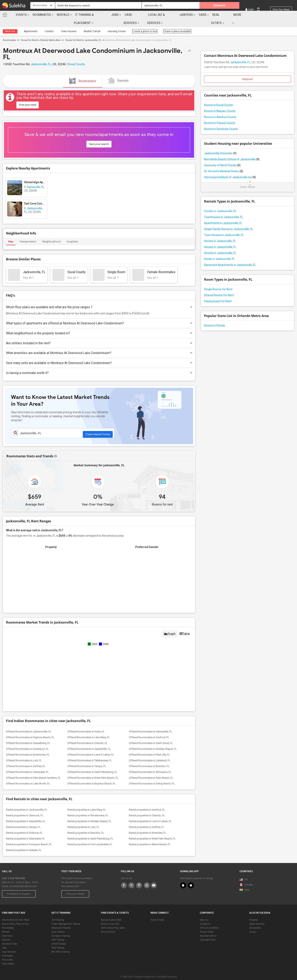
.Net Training (58, 912)
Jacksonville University (220, 145)
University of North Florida (222, 157)
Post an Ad (7, 952)
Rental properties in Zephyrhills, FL (26, 813)
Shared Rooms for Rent (219, 287)
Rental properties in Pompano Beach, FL (29, 836)
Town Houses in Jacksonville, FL (224, 227)
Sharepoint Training (61, 920)
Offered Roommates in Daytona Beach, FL (30, 729)
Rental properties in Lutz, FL (83, 819)
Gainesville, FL (35, 179)
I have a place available (169, 23)
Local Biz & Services (170, 15)
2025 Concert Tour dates (113, 920)
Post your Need (75, 886)
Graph (170, 626)
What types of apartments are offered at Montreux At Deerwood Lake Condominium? (99, 315)
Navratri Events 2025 (111, 912)
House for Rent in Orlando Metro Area (40, 32)
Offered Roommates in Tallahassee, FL (90, 752)
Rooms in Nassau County (220, 103)
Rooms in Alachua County (220, 109)
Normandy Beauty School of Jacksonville (232, 151)
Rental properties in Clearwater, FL (25, 830)
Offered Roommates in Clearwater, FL (27, 764)
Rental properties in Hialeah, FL (24, 842)
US (244, 872)
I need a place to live (137, 23)
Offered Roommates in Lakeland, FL (150, 752)
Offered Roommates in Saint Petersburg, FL (92, 764)
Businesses (255, 920)
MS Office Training (60, 944)
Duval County (76, 56)
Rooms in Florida (214, 317)
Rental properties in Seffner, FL (147, 819)
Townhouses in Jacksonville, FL (223, 209)
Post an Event (108, 924)
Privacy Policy (207, 924)
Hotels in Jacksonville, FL (219, 251)
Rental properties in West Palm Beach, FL (152, 830)
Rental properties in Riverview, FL (148, 825)
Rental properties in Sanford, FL (147, 801)
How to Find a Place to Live (15, 916)
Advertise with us (208, 928)
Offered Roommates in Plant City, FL (149, 746)
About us (204, 912)
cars (215, 15)
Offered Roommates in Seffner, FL (26, 758)
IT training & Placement (90, 15)
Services (6, 932)
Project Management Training (66, 916)
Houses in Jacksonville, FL (220, 239)
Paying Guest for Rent (218, 293)
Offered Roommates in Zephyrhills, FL (89, 741)
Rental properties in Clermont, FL (25, 807)
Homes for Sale (10, 936)
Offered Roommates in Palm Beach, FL (151, 770)
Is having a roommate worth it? (99, 365)
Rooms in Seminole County (221, 121)
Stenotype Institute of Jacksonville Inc (230, 169)
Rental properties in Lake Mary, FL (87, 801)
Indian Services (257, 916)
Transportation (28, 233)
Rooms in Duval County (219, 97)
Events (18, 15)
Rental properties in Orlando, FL (147, 807)
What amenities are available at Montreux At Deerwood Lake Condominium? (99, 345)
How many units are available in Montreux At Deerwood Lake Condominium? (99, 355)
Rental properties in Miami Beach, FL (150, 836)
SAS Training (58, 940)
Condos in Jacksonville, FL (220, 203)
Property (254, 912)
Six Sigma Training (61, 928)
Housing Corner (110, 23)
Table (185, 626)
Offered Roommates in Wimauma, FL (150, 764)
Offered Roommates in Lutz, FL (24, 752)
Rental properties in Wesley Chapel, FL (89, 813)
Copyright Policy (208, 932)
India (245, 882)
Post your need (281, 6)
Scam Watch (8, 956)
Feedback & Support (19, 886)
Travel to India (157, 912)
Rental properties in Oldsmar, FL (24, 825)
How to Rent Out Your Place (16, 912)
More (254, 15)
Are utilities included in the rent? (99, 335)
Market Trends (87, 23)
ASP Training (58, 932)
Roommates (39, 15)
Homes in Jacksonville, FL (220, 233)
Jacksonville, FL (41, 56)
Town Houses (65, 23)
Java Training (58, 924)
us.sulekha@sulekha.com (23, 878)
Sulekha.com (6, 16)
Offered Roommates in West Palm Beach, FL (93, 770)
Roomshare (83, 73)
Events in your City (110, 916)
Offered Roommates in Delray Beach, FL (152, 775)
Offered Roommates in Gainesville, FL (150, 723)
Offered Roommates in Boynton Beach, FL (92, 775)
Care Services (138, 15)
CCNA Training (59, 936)
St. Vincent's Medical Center (224, 163)
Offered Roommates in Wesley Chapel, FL (153, 741)
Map (11, 233)
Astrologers (8, 948)
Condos (47, 23)
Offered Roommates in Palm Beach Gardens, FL (33, 770)
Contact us (205, 916)
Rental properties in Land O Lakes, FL (150, 813)
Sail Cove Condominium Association (35, 195)
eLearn (253, 924)
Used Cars (7, 928)
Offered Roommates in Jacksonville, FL (29, 723)
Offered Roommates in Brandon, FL (149, 758)
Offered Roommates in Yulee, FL (86, 723)
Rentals (60, 15)
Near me (10, 23)
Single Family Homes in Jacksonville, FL (228, 221)
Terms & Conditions (209, 920)
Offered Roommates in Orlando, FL (87, 735)
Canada (246, 877)
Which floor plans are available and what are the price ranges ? (99, 299)
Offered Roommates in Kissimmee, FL (28, 746)
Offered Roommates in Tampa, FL (87, 758)
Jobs (118, 15)
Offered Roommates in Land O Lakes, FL (91, 746)
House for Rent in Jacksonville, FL (83, 32)
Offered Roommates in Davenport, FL (27, 741)
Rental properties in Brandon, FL (86, 825)
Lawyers (198, 15)
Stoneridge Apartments (35, 174)
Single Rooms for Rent (218, 281)
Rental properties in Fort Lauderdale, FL (90, 836)
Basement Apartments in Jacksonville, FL (230, 257)
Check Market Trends (98, 425)
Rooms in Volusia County (220, 115)
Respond (247, 71)
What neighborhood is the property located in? (99, 325)
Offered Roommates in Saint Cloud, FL (151, 735)
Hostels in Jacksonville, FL (220, 245)
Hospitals (72, 233)
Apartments (30, 23)
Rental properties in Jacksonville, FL (27, 801)
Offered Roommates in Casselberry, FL (28, 735)
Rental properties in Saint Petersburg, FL (90, 830)
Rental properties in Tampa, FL (23, 819)
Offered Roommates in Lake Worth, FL (28, 775)
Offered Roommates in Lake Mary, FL (89, 729)
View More (248, 179)
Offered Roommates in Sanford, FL (149, 729)
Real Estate (234, 15)
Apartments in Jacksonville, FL (223, 215)
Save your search (99, 136)
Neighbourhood (51, 233)
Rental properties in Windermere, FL (88, 807)
